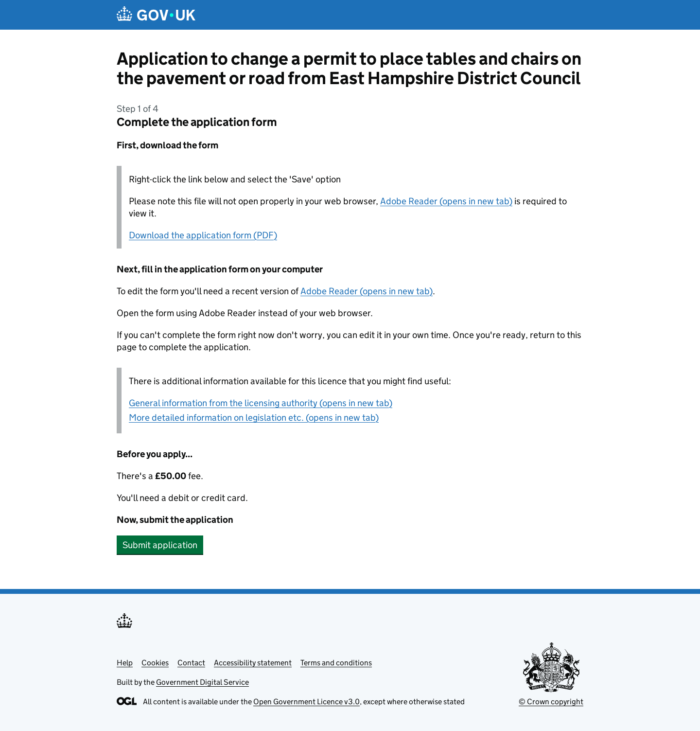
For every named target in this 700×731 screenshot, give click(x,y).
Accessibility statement (253, 663)
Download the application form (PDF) (203, 235)
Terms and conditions (336, 663)
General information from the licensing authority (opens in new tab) (261, 403)
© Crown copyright (551, 702)
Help (125, 663)
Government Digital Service (202, 682)
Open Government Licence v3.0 (306, 702)
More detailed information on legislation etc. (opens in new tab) (254, 418)
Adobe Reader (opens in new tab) (446, 201)
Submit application (160, 545)
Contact (191, 663)
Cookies (155, 663)
